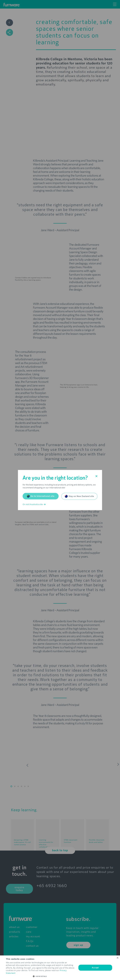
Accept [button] (95, 968)
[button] (41, 976)
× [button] (117, 958)
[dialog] (60, 968)
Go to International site (41, 496)
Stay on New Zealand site (79, 496)
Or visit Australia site (34, 504)
